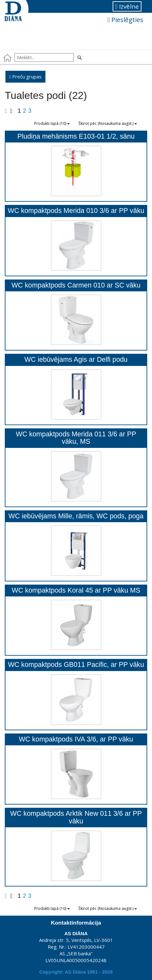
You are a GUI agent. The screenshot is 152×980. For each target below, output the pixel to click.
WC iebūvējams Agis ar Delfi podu (76, 360)
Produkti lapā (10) (52, 123)
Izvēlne (127, 6)
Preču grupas (25, 77)
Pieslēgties (125, 20)
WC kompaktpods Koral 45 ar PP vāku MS (76, 590)
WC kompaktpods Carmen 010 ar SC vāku (76, 285)
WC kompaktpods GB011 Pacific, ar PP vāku (76, 665)
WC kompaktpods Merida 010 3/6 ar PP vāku (76, 211)
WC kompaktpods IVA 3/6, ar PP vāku (76, 739)
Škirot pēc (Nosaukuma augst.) (108, 123)
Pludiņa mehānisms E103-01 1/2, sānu (76, 136)
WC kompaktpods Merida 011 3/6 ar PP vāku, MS (76, 438)
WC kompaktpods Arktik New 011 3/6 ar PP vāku (76, 817)
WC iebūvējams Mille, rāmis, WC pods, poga (76, 516)
